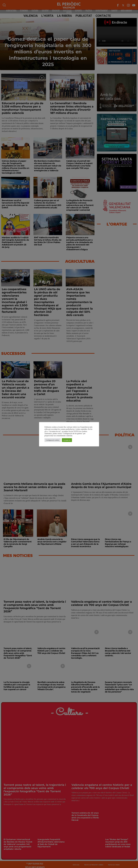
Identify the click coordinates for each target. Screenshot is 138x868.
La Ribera (65, 16)
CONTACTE (103, 16)
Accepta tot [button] (67, 440)
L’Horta (47, 16)
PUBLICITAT (84, 16)
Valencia (31, 16)
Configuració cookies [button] (53, 440)
